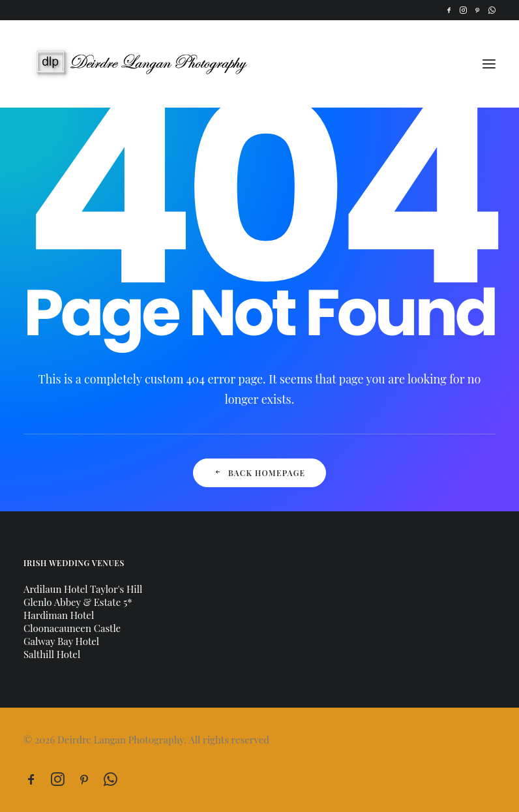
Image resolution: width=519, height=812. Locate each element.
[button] (449, 10)
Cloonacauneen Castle (72, 628)
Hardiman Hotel (59, 615)
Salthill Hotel (52, 654)
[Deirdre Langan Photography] (149, 64)
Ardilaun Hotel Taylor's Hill (83, 589)
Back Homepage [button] (260, 473)
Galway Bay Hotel (61, 641)
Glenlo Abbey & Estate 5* (78, 602)
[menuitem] (449, 10)
